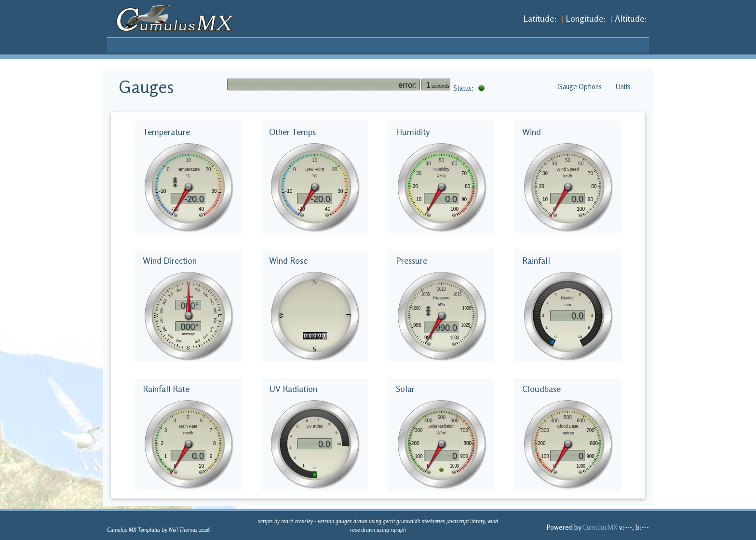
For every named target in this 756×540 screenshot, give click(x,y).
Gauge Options (580, 87)
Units (623, 87)
